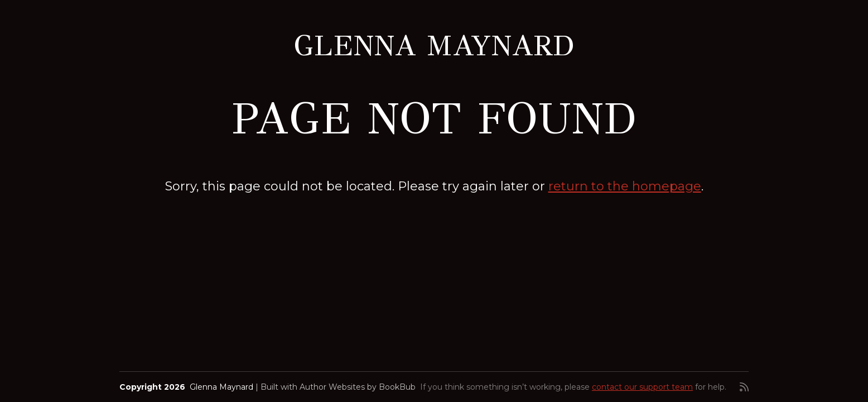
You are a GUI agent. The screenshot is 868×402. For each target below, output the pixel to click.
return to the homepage (625, 186)
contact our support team (642, 387)
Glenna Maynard (434, 46)
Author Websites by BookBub (358, 387)
